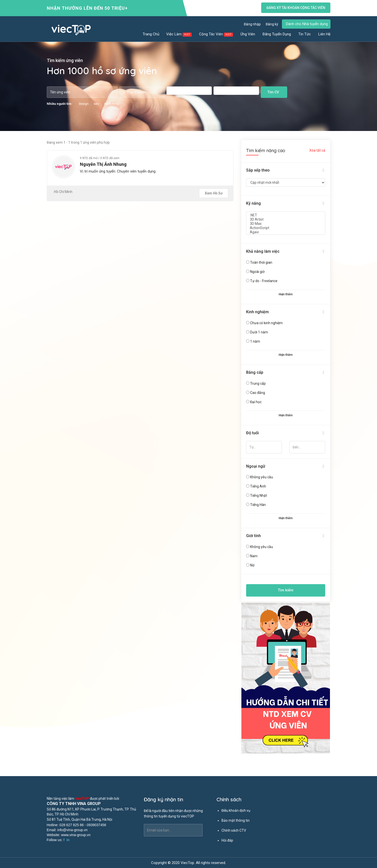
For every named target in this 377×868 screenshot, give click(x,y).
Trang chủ (151, 34)
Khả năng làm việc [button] (263, 251)
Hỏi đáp (227, 840)
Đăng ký (272, 24)
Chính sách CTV (234, 830)
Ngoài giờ (257, 272)
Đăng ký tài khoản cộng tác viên (296, 8)
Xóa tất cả (317, 150)
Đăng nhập (252, 24)
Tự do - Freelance (264, 281)
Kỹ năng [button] (253, 203)
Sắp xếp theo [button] (258, 170)
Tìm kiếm (286, 590)
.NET (286, 215)
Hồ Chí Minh (63, 192)
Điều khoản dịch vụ (236, 810)
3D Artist (286, 219)
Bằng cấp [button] (255, 372)
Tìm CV (273, 92)
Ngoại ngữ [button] (256, 466)
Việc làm (179, 34)
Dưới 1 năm (259, 332)
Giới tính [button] (253, 536)
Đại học (256, 402)
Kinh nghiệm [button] (257, 312)
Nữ (252, 565)
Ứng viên (248, 34)
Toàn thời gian (261, 262)
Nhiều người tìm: (60, 104)
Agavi (286, 232)
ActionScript (286, 228)
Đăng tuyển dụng (277, 34)
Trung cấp (258, 383)
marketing (111, 104)
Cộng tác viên (216, 34)
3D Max (286, 224)
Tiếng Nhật (259, 496)
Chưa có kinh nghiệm (266, 323)
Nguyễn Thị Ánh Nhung (103, 164)
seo (96, 104)
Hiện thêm (286, 294)
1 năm (255, 341)
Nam (254, 556)
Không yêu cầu (262, 477)
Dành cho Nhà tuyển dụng (307, 24)
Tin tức (305, 34)
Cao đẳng (258, 393)
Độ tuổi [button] (252, 433)
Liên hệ (324, 34)
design (84, 104)
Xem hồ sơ (214, 193)
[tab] (286, 170)
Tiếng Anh (258, 486)
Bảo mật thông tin (236, 820)
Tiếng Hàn (258, 505)
